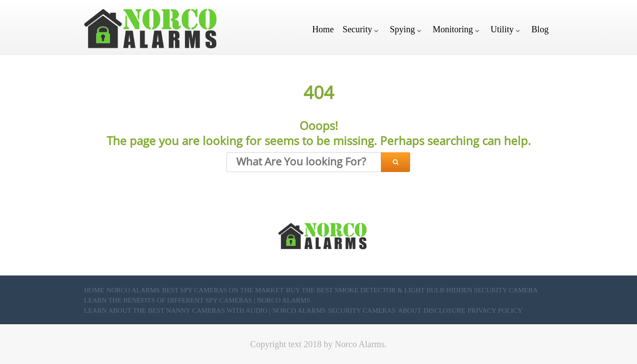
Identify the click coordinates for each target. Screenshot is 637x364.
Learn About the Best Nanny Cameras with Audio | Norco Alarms (205, 310)
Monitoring (453, 29)
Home (323, 29)
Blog (540, 29)
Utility (502, 29)
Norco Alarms (133, 290)
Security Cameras (362, 310)
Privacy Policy (495, 310)
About (409, 310)
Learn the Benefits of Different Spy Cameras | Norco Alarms (197, 300)
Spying (402, 29)
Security (358, 29)
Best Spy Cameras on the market (223, 290)
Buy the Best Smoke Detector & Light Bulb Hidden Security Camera (412, 290)
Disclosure (444, 310)
